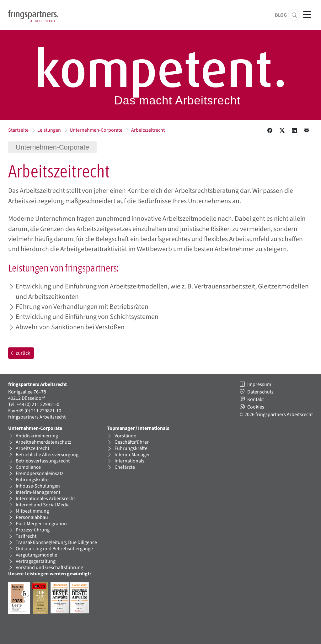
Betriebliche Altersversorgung (47, 455)
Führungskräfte (32, 480)
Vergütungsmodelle (36, 555)
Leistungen (49, 130)
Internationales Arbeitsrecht (45, 499)
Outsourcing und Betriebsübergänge (54, 549)
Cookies (256, 407)
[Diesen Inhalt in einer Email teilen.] (307, 131)
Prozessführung (33, 530)
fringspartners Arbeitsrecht (37, 417)
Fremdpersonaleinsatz (40, 473)
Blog (281, 15)
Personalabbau (32, 517)
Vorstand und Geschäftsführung (49, 567)
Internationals (129, 461)
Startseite (18, 130)
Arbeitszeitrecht (148, 130)
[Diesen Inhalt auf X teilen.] (282, 131)
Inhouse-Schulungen (38, 486)
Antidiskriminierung (37, 436)
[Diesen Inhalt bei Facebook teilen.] (270, 131)
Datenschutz (260, 392)
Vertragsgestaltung (36, 561)
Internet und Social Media (43, 505)
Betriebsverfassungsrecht (43, 461)
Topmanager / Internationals (138, 428)
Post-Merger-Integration (41, 524)
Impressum (259, 384)
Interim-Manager (132, 455)
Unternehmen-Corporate (96, 130)
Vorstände (125, 436)
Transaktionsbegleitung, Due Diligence (56, 542)
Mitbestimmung (32, 511)
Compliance (28, 467)
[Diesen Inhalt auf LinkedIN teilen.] (294, 131)
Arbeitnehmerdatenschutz (43, 442)
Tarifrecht (26, 536)
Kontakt (256, 399)
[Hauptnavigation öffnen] (307, 15)
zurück (20, 353)
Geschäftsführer (132, 442)
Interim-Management (38, 492)
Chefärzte (125, 467)
